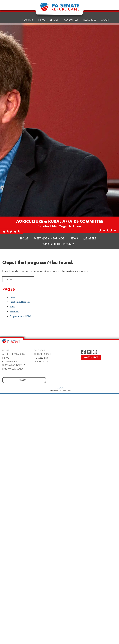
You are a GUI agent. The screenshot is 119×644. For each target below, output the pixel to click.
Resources (90, 15)
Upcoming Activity (14, 365)
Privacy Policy (59, 388)
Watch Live (91, 357)
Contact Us (41, 361)
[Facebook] (83, 352)
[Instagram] (95, 352)
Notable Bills (41, 358)
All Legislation (42, 354)
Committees (71, 16)
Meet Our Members (13, 354)
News (42, 20)
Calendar (39, 350)
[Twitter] (89, 352)
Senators (28, 20)
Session (55, 20)
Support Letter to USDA (58, 244)
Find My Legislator (13, 369)
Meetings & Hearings (49, 238)
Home (14, 20)
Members (90, 238)
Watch (105, 14)
